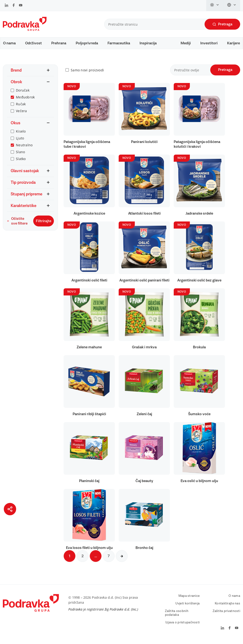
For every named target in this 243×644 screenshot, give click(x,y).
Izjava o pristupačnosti (182, 625)
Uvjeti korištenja (188, 606)
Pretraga (222, 24)
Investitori (209, 43)
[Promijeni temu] (215, 5)
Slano (20, 154)
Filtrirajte (44, 223)
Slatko (21, 161)
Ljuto (20, 140)
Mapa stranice (189, 598)
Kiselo (21, 134)
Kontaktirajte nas (227, 606)
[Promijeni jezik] (232, 5)
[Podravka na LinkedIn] (7, 6)
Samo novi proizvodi (87, 72)
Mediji (186, 43)
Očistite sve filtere (17, 223)
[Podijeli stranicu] (10, 509)
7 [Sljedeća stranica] (109, 558)
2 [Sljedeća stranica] (83, 558)
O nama (9, 43)
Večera (21, 113)
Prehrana (59, 43)
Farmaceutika (119, 43)
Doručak (23, 93)
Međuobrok (25, 99)
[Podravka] (25, 30)
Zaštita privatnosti (226, 613)
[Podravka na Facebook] (14, 6)
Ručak (21, 106)
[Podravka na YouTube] (21, 6)
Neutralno (24, 147)
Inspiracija (148, 43)
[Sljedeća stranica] (122, 558)
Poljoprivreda (87, 43)
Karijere (234, 43)
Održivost (33, 43)
